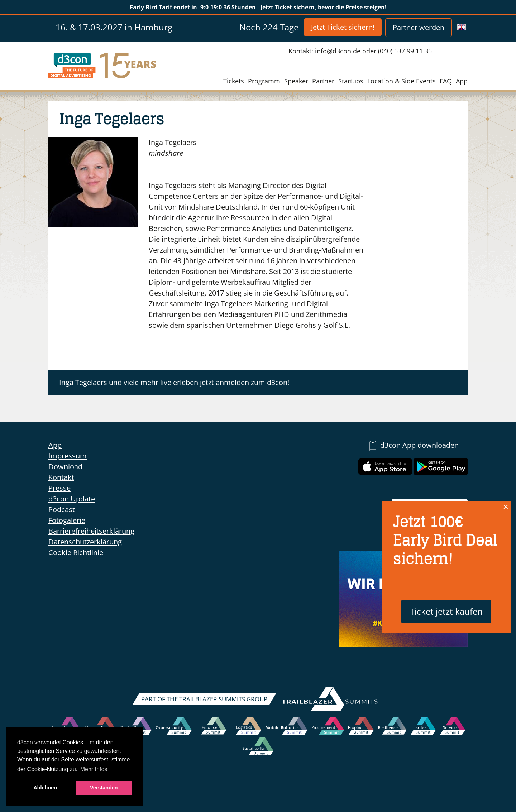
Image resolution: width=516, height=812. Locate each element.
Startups (351, 81)
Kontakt (61, 477)
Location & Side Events (402, 81)
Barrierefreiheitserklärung (91, 531)
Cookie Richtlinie (76, 552)
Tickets (234, 81)
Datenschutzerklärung (85, 542)
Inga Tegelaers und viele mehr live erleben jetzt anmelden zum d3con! (174, 382)
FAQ (446, 81)
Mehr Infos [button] (94, 769)
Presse (59, 488)
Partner (323, 81)
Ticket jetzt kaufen (446, 611)
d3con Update (72, 499)
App (462, 81)
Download (65, 467)
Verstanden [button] (104, 788)
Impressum (68, 456)
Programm (264, 81)
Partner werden (419, 27)
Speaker (296, 81)
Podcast (62, 510)
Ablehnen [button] (45, 788)
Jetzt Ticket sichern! (343, 27)
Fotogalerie (67, 520)
